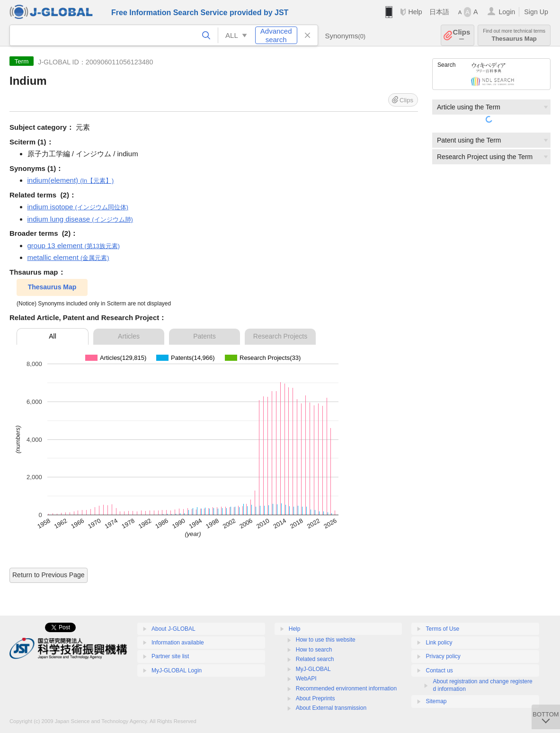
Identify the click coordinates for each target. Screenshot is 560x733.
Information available (178, 643)
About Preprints (316, 698)
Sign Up (536, 12)
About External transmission (331, 708)
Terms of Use (442, 629)
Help (415, 12)
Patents (204, 336)
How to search (314, 650)
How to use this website (326, 640)
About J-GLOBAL (173, 629)
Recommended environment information (346, 688)
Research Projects (280, 336)
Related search (315, 659)
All (53, 336)
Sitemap (436, 701)
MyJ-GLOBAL (313, 669)
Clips (462, 35)
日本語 (439, 12)
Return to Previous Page (49, 575)
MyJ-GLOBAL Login (177, 670)
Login (507, 12)
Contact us (439, 670)
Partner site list (170, 656)
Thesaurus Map (514, 35)
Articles (129, 336)
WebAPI (306, 679)
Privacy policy (443, 656)
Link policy (439, 643)
